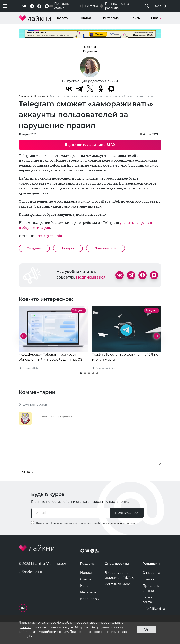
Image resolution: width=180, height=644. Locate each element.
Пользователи (105, 248)
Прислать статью (151, 610)
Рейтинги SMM (118, 605)
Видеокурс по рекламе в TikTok (119, 596)
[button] (81, 395)
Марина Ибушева (90, 49)
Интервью (111, 18)
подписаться (127, 534)
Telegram (34, 248)
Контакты (151, 601)
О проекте (151, 594)
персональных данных (121, 544)
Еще (156, 18)
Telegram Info (50, 236)
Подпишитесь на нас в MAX (90, 145)
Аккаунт (68, 248)
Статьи (86, 18)
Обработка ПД (31, 593)
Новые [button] (25, 493)
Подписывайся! (91, 277)
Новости (62, 18)
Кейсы (136, 18)
